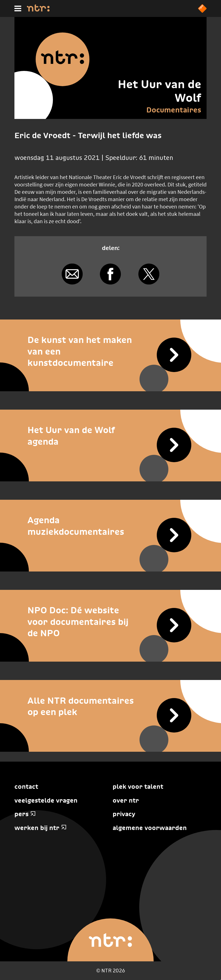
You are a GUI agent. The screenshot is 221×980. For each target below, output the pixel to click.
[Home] (38, 10)
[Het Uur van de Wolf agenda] (110, 436)
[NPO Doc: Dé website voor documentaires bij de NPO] (110, 622)
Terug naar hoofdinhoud (221, 980)
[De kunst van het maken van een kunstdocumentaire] (110, 351)
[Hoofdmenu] (18, 8)
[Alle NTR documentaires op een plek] (110, 706)
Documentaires (174, 110)
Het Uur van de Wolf (159, 91)
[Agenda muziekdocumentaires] (110, 526)
